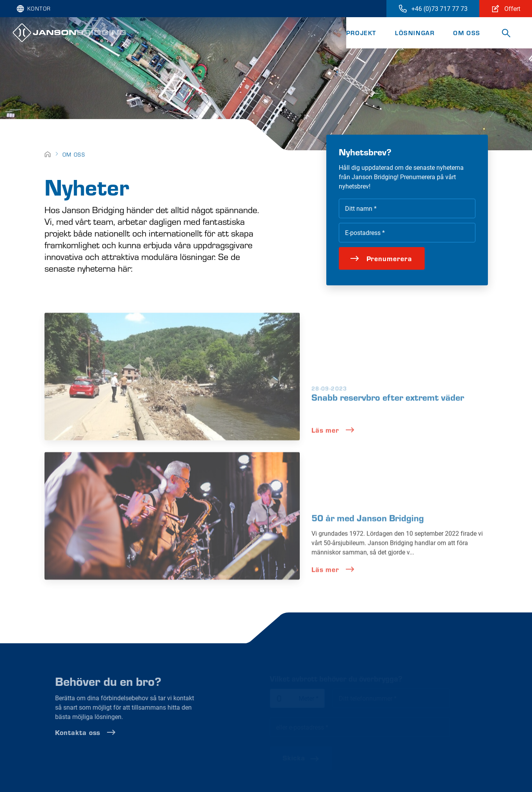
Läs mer (333, 446)
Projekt (361, 33)
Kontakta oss (102, 732)
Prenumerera (381, 258)
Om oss (467, 33)
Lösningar (415, 33)
